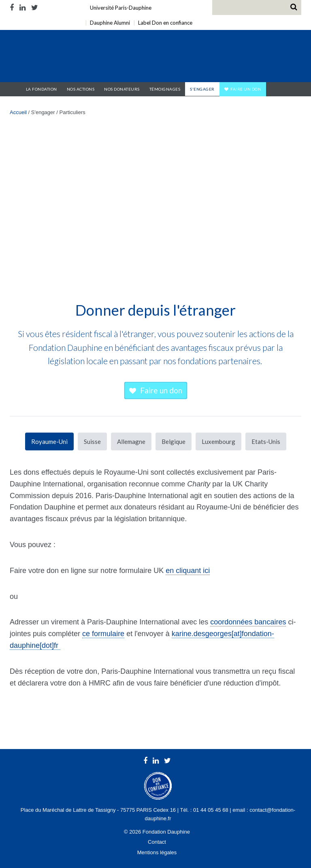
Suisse (92, 441)
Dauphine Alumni (110, 23)
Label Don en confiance (165, 23)
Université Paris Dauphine (224, 57)
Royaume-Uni (49, 441)
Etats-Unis (266, 441)
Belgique (174, 441)
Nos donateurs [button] (122, 89)
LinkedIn (22, 7)
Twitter (35, 7)
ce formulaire (103, 634)
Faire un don (246, 89)
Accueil (15, 89)
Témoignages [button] (165, 89)
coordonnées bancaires (248, 622)
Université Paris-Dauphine (121, 8)
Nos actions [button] (81, 89)
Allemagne (131, 441)
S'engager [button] (202, 89)
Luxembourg (218, 441)
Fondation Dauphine (62, 57)
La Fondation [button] (42, 89)
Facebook (13, 7)
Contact (157, 842)
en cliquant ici (188, 571)
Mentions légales (157, 852)
